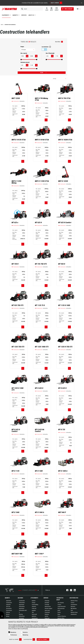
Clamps (34, 603)
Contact (59, 605)
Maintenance (48, 607)
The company (61, 603)
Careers (73, 603)
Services (46, 598)
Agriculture (9, 601)
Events (59, 612)
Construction (9, 603)
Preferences (14, 635)
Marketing (25, 635)
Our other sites (74, 598)
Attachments (34, 598)
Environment (9, 610)
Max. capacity (15, 106)
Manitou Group (74, 601)
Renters (8, 614)
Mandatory (13, 632)
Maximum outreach (14, 112)
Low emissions (44, 49)
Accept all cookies (43, 639)
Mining (8, 616)
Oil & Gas (8, 607)
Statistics (25, 632)
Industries (8, 605)
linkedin (74, 590)
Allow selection (29, 639)
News (59, 614)
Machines (20, 598)
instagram (70, 590)
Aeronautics (9, 608)
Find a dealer (67, 9)
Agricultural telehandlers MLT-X (23, 610)
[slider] (21, 60)
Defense (8, 612)
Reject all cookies (15, 639)
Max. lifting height (14, 109)
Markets (7, 598)
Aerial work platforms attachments (35, 616)
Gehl (72, 610)
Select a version (56, 3)
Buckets (34, 601)
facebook (67, 590)
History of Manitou (62, 616)
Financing (47, 601)
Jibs (33, 612)
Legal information (62, 607)
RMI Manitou (74, 608)
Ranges (22, 47)
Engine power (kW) (15, 114)
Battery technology (14, 239)
